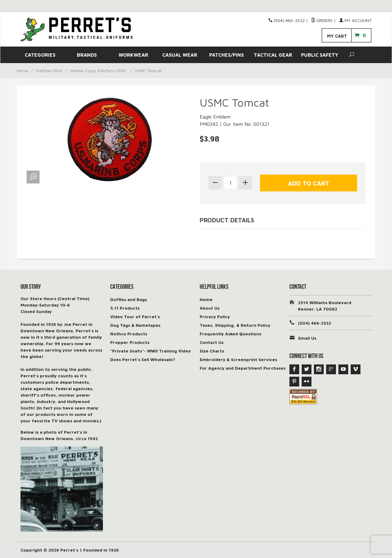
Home (23, 71)
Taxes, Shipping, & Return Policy (235, 325)
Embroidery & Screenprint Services (238, 359)
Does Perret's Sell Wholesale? (143, 359)
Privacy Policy (215, 317)
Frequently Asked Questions (230, 334)
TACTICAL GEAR (273, 55)
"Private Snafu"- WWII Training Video (151, 351)
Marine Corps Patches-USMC (99, 71)
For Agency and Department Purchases (243, 368)
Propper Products (130, 342)
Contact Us (212, 342)
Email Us (307, 338)
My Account (355, 20)
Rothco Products (129, 334)
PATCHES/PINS (226, 55)
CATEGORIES (40, 55)
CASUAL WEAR (180, 55)
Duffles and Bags (129, 299)
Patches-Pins (49, 71)
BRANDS (87, 55)
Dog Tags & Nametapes (135, 325)
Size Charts (212, 351)
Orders (322, 20)
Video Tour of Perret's (135, 317)
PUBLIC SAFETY (320, 55)
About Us (210, 308)
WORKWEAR (133, 55)
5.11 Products (125, 308)
